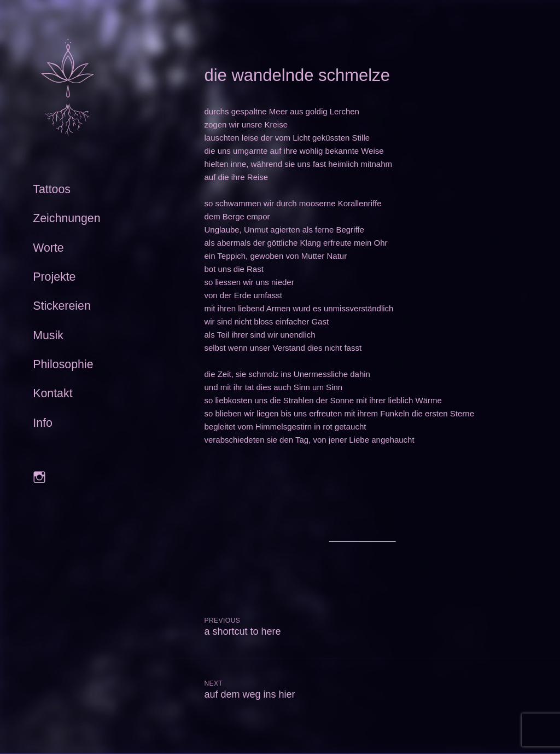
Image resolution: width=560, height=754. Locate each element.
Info (43, 423)
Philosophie (63, 364)
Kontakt (52, 393)
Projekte (54, 277)
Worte (48, 248)
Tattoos (52, 189)
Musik (48, 335)
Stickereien (62, 306)
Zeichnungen (66, 218)
